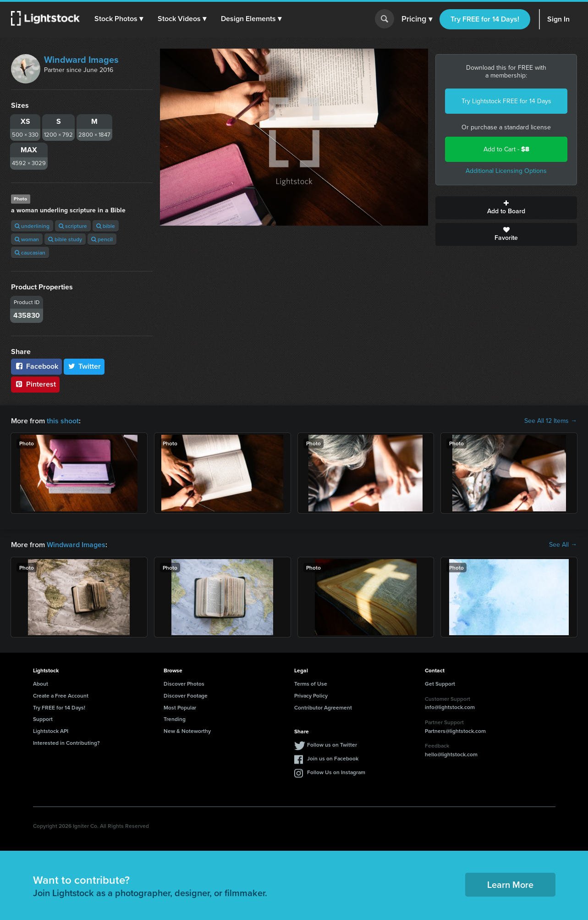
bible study (65, 239)
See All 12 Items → (551, 421)
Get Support (440, 684)
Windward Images (81, 60)
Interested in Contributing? (66, 743)
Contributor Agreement (323, 707)
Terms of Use (311, 684)
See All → (563, 545)
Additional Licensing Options (506, 171)
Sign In (558, 19)
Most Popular (180, 707)
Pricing (417, 19)
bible (106, 226)
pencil (102, 239)
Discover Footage (186, 696)
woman (27, 239)
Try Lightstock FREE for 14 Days (506, 101)
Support (43, 719)
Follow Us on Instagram (336, 772)
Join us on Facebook (333, 758)
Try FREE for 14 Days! (485, 19)
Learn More (510, 884)
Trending (175, 719)
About (41, 684)
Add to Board (506, 208)
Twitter (84, 366)
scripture (73, 226)
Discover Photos (184, 684)
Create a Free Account (61, 696)
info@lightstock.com (450, 707)
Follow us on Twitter (332, 745)
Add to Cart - (506, 149)
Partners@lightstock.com (455, 731)
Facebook (36, 366)
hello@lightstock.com (451, 754)
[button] (119, 19)
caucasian (30, 252)
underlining (32, 226)
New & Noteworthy (187, 731)
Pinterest (35, 384)
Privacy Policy (311, 696)
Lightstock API (51, 731)
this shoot (63, 421)
